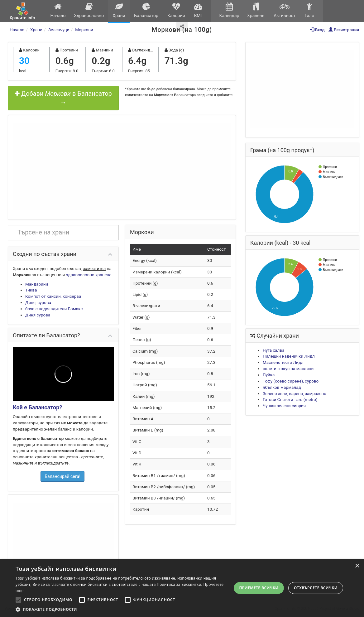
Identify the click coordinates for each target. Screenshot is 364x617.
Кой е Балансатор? (37, 407)
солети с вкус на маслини (288, 369)
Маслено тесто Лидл (283, 362)
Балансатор (146, 10)
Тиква (31, 290)
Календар (229, 10)
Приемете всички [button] (259, 588)
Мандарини (37, 284)
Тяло (309, 10)
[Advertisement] (122, 167)
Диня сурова (38, 315)
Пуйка (269, 375)
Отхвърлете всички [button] (316, 588)
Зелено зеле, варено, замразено (295, 393)
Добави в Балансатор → (63, 98)
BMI (198, 10)
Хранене (256, 10)
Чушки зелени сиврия (284, 406)
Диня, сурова (38, 302)
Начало (58, 10)
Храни (119, 10)
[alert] (182, 588)
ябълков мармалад (282, 387)
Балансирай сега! (62, 476)
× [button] (357, 566)
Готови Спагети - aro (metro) (290, 399)
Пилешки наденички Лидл (289, 356)
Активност (285, 10)
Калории (176, 10)
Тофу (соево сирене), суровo (291, 381)
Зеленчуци (59, 30)
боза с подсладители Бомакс (54, 309)
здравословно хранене (89, 275)
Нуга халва (273, 350)
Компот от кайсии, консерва (53, 296)
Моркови (84, 30)
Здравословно (89, 10)
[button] (123, 609)
